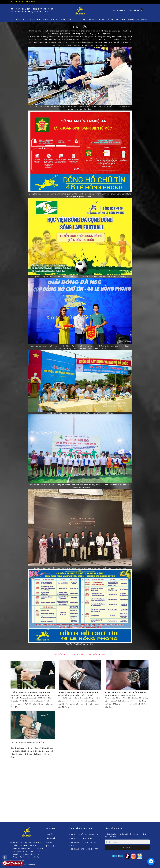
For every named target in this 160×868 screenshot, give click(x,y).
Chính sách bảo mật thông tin (84, 834)
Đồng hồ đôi (106, 20)
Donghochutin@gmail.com (24, 864)
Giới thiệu (34, 20)
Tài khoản (119, 10)
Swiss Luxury (51, 20)
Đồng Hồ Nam (70, 20)
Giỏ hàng (136, 10)
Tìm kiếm (50, 834)
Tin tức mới (78, 654)
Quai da (121, 20)
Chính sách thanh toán (81, 838)
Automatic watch (138, 20)
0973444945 (19, 861)
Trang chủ (19, 20)
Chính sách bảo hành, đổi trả (84, 849)
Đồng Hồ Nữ (89, 20)
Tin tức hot (61, 654)
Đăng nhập (51, 838)
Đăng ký (50, 842)
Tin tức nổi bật (97, 654)
